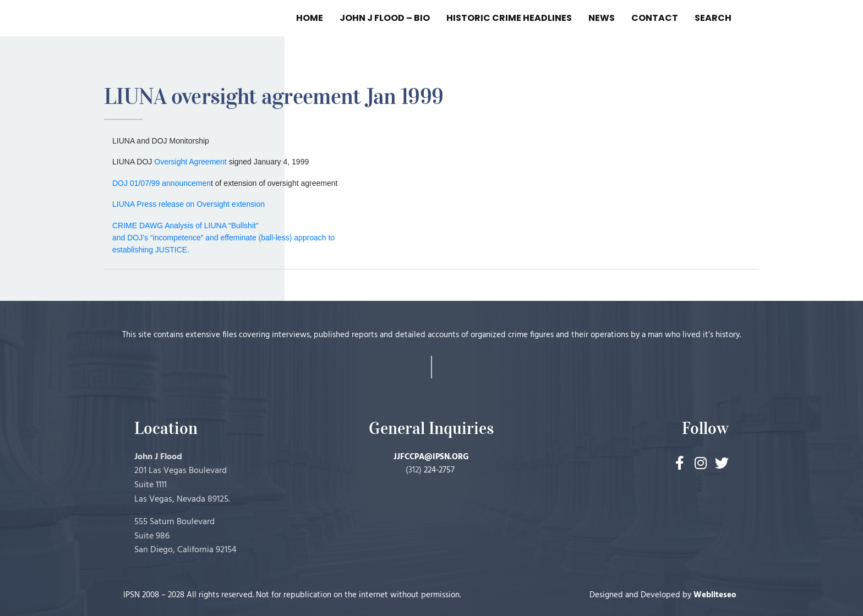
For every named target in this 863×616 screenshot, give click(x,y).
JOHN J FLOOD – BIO (385, 18)
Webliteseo (715, 595)
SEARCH (713, 18)
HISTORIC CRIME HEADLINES (509, 18)
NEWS (602, 18)
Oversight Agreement (190, 162)
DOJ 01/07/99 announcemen (162, 183)
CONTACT (655, 18)
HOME (310, 18)
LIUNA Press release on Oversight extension (189, 204)
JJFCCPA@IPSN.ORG (431, 457)
